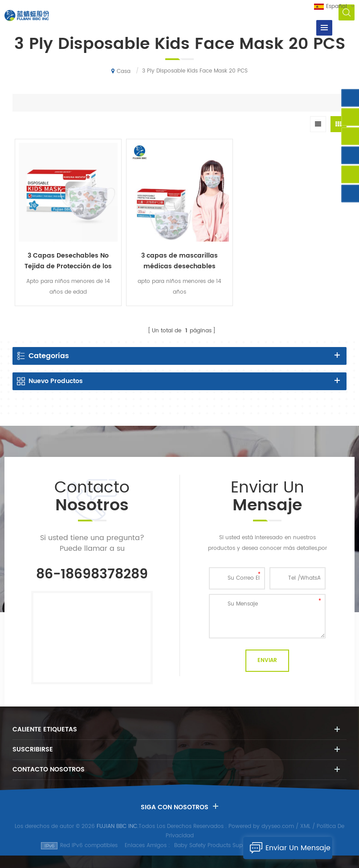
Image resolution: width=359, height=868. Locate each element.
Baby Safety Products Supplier (214, 846)
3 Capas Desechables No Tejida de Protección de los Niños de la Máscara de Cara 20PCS (68, 261)
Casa (121, 71)
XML (305, 826)
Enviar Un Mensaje (287, 848)
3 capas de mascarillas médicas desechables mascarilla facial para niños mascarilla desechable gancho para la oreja (179, 261)
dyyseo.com (278, 826)
